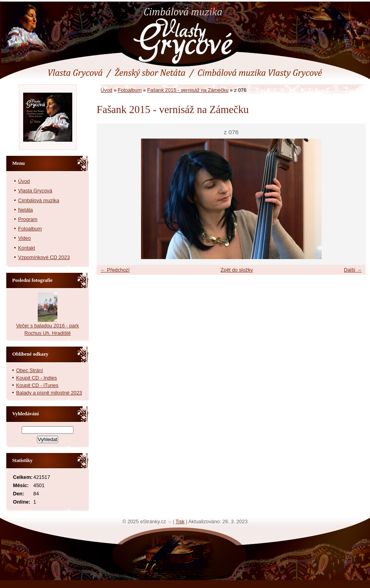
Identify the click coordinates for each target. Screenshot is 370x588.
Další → (353, 270)
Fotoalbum (130, 90)
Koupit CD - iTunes (37, 385)
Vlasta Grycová (35, 191)
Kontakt (27, 248)
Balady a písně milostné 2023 (49, 393)
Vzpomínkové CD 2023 (44, 257)
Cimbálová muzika (39, 200)
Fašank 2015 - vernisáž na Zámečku (188, 90)
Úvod (106, 90)
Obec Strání (29, 370)
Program (28, 219)
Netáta (26, 210)
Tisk (180, 521)
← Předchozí (115, 270)
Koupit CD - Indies (37, 378)
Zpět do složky (237, 270)
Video (25, 238)
